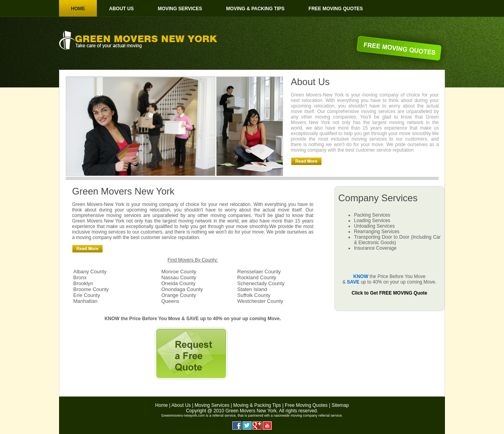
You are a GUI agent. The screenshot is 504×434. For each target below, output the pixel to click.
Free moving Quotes (336, 9)
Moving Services (180, 9)
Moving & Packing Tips (255, 9)
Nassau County (179, 277)
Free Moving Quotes (306, 405)
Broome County (91, 289)
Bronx (80, 277)
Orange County (179, 295)
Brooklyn (83, 283)
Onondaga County (182, 289)
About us (121, 9)
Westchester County (260, 301)
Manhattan (85, 301)
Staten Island (252, 289)
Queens (170, 301)
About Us (181, 405)
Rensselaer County (259, 272)
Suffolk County (254, 295)
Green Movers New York (251, 411)
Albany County (90, 272)
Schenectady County (261, 283)
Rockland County (257, 277)
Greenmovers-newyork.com (183, 415)
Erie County (87, 295)
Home (78, 9)
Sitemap (340, 405)
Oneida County (179, 283)
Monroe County (179, 272)
